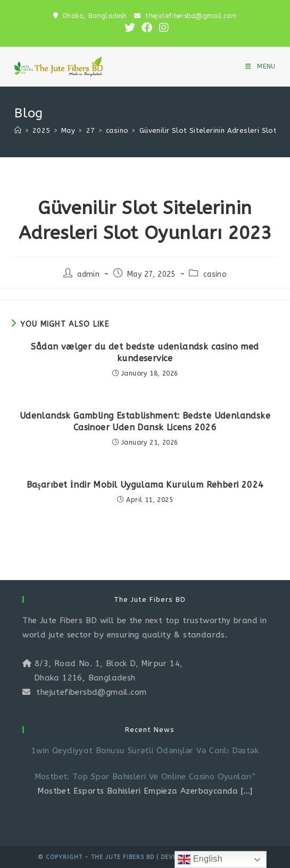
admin (88, 274)
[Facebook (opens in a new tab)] (147, 28)
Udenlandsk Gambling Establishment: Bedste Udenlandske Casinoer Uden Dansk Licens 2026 (145, 422)
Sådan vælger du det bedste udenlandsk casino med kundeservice (145, 352)
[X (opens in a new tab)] (130, 28)
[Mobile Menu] (260, 66)
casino (215, 274)
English (200, 860)
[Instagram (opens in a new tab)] (162, 28)
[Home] (18, 130)
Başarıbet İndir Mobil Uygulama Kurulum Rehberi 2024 (145, 485)
